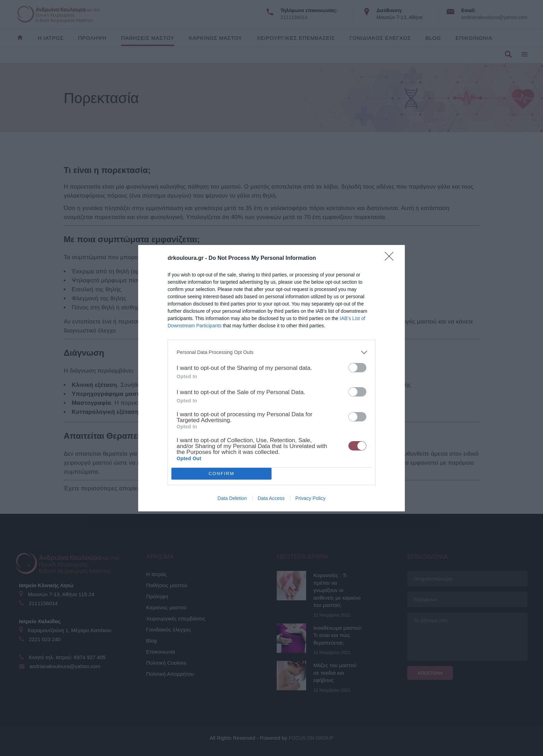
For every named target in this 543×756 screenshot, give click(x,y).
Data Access (271, 498)
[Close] (391, 258)
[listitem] (271, 352)
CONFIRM (221, 473)
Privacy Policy (310, 498)
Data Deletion (232, 498)
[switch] (357, 368)
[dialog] (271, 378)
